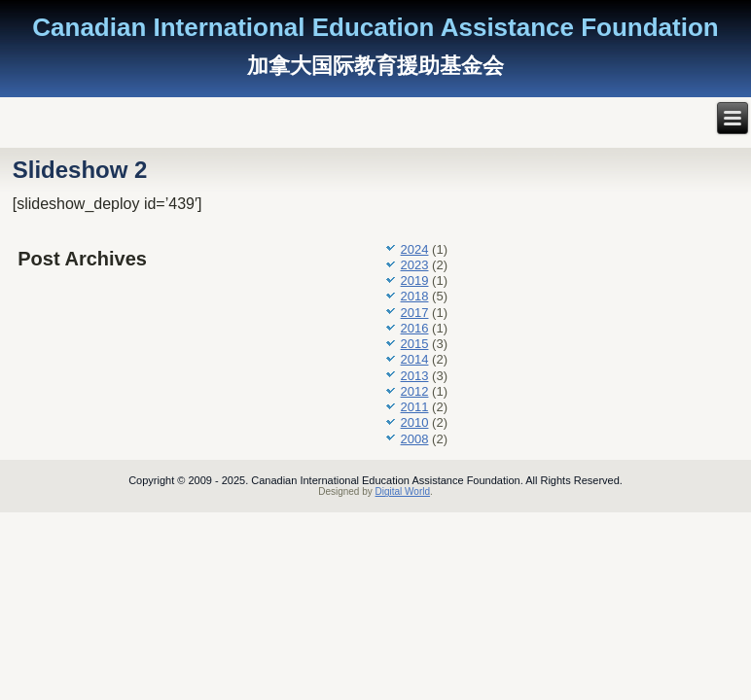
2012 (415, 391)
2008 (415, 439)
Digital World (403, 491)
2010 (415, 422)
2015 (415, 344)
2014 (415, 359)
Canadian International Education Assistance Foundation (375, 27)
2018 (415, 296)
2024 (415, 249)
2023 (415, 265)
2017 (415, 313)
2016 (415, 328)
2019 (415, 280)
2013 (415, 376)
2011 (415, 407)
